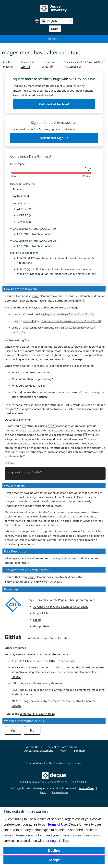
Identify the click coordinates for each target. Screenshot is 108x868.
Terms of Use (57, 824)
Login (55, 29)
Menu (54, 39)
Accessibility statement (39, 751)
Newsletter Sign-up (54, 138)
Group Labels (41, 626)
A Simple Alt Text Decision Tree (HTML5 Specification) (43, 661)
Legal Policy (59, 841)
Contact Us (31, 747)
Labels (37, 620)
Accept (54, 860)
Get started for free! (54, 104)
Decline (54, 850)
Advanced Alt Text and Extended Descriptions (61, 607)
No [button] (32, 730)
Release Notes (60, 792)
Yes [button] (13, 730)
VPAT (63, 751)
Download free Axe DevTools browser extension (54, 763)
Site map (79, 751)
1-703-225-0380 (78, 782)
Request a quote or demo (62, 747)
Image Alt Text (42, 613)
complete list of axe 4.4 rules (37, 714)
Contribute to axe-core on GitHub (47, 638)
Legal (43, 792)
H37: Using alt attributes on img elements (37, 683)
